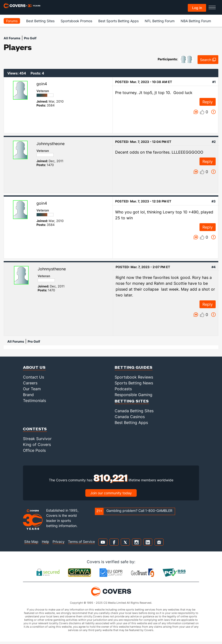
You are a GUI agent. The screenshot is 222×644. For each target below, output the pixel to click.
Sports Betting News (134, 383)
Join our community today (111, 493)
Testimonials (34, 401)
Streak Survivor (37, 439)
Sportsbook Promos (76, 21)
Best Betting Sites (40, 21)
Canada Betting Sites (134, 411)
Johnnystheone (50, 144)
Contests (35, 429)
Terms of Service (81, 542)
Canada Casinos (130, 417)
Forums (12, 21)
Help (45, 542)
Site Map (31, 542)
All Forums (12, 38)
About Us (34, 367)
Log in (197, 8)
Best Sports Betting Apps (118, 21)
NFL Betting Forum (160, 21)
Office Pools (34, 450)
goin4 (42, 84)
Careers (30, 383)
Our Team (32, 389)
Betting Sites (132, 401)
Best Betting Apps (131, 422)
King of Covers (37, 444)
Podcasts (123, 389)
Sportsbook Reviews (134, 377)
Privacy (59, 542)
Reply (208, 102)
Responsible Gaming (133, 395)
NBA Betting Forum (196, 21)
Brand (28, 395)
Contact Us (33, 377)
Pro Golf (30, 38)
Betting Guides (134, 367)
